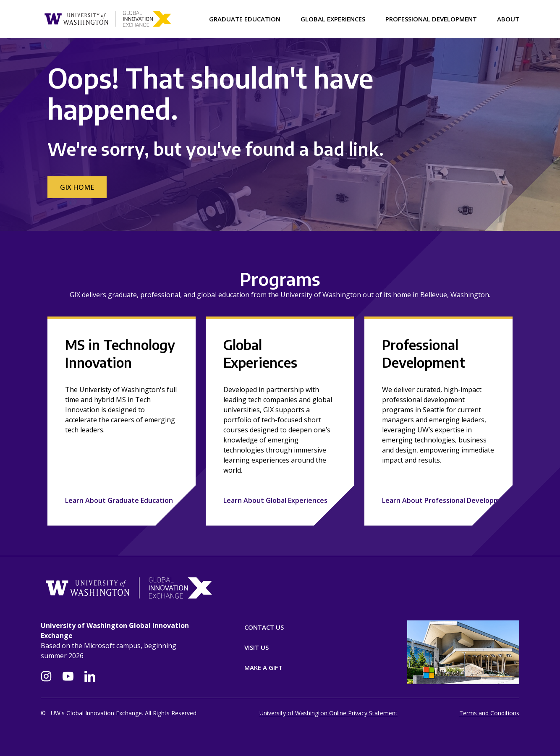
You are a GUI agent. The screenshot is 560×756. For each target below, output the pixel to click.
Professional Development (431, 19)
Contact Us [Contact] (264, 627)
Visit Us (256, 647)
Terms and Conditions (489, 713)
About (508, 19)
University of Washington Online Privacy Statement (328, 713)
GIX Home (77, 187)
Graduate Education (245, 19)
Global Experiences (333, 19)
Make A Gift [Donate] (263, 667)
